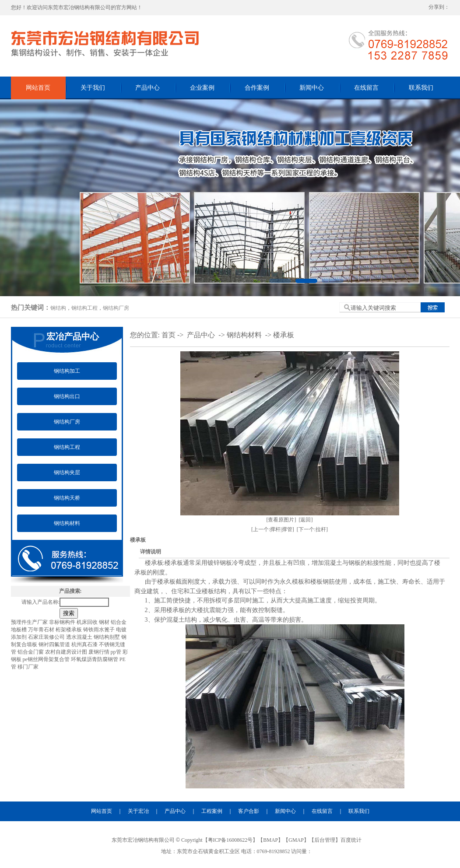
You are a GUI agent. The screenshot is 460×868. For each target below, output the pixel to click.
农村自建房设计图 (67, 652)
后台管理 (325, 840)
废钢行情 (100, 652)
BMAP (270, 840)
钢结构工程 (84, 308)
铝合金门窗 (31, 652)
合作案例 (257, 88)
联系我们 (421, 88)
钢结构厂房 (116, 308)
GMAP (296, 840)
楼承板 (284, 335)
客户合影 (249, 811)
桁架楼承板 (69, 630)
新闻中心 (312, 88)
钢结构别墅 (107, 637)
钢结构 (58, 308)
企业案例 (202, 88)
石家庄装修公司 (47, 637)
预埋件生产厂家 (30, 622)
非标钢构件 (63, 622)
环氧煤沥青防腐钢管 (95, 659)
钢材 (105, 622)
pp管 (117, 652)
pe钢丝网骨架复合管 (47, 659)
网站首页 (38, 88)
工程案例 (212, 811)
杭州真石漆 (85, 644)
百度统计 (351, 840)
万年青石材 (42, 630)
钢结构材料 (67, 523)
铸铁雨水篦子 (100, 630)
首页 (169, 335)
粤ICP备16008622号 (230, 840)
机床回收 (88, 622)
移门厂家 (28, 667)
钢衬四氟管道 (55, 644)
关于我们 (93, 88)
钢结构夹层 (67, 472)
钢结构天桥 (67, 498)
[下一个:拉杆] (312, 529)
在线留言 (366, 88)
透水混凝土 (80, 637)
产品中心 (147, 88)
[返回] (306, 520)
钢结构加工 (67, 371)
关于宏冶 (138, 811)
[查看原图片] (281, 520)
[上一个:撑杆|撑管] (273, 529)
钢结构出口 (67, 396)
